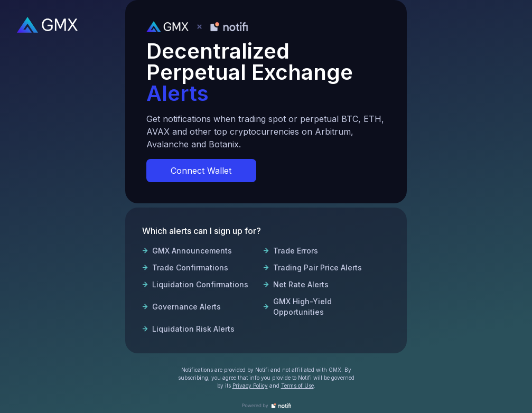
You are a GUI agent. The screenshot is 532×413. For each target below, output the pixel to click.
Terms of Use (297, 386)
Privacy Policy (250, 386)
